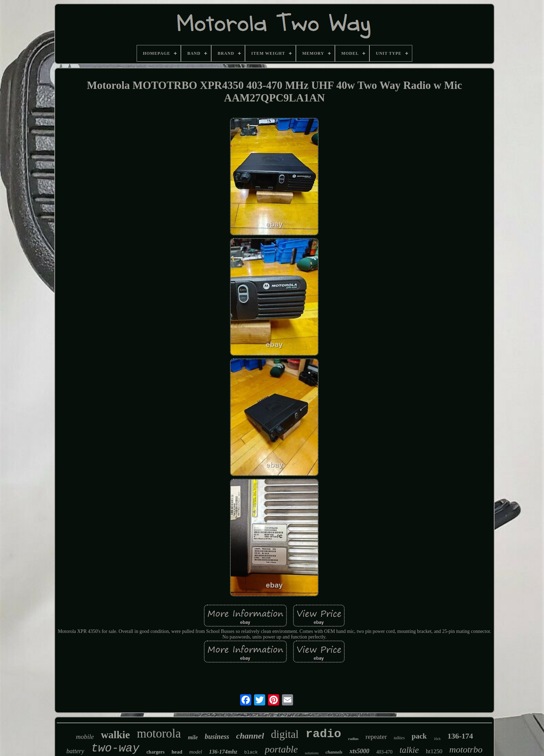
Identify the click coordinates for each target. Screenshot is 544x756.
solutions (312, 753)
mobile (85, 737)
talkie (409, 750)
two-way (116, 749)
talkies (399, 738)
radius (353, 739)
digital (285, 734)
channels (334, 752)
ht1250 (434, 751)
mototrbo (466, 750)
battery (75, 751)
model (196, 752)
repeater (376, 737)
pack (419, 736)
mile (193, 737)
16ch (437, 739)
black (251, 752)
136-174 (460, 736)
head (177, 752)
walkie (115, 735)
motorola (159, 734)
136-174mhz (223, 752)
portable (281, 749)
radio (323, 734)
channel (250, 736)
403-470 (385, 752)
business (217, 736)
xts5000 (359, 751)
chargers (155, 752)
